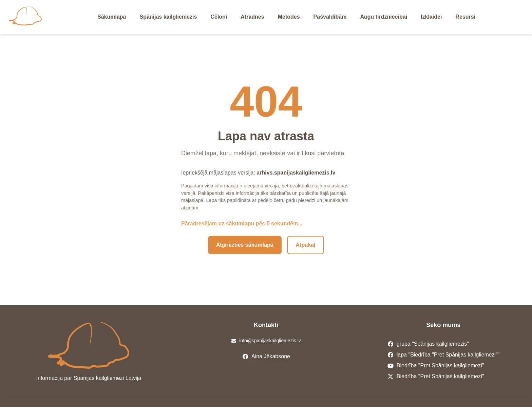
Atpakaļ (306, 245)
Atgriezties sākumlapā (245, 245)
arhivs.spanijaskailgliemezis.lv (296, 173)
